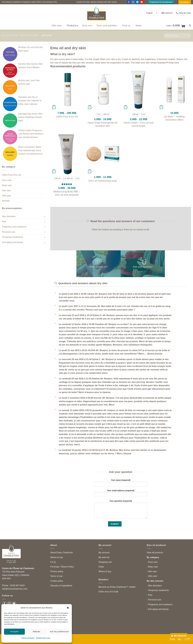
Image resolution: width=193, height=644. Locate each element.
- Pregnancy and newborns (160, 604)
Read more (174, 63)
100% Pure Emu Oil (11, 175)
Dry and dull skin (35, 47)
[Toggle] (45, 216)
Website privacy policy (43, 638)
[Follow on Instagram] (133, 2)
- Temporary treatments (158, 590)
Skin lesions (32, 64)
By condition (10, 36)
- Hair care (152, 571)
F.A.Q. (53, 562)
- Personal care (154, 600)
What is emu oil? (99, 267)
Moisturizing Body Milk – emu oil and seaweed (67, 193)
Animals (6, 201)
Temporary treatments (12, 237)
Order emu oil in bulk (108, 592)
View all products (155, 553)
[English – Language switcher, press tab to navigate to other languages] (152, 13)
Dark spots (23, 51)
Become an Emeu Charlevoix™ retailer (117, 587)
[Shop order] (177, 36)
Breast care (29, 134)
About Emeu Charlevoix (62, 553)
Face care (7, 180)
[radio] (98, 114)
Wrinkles (22, 47)
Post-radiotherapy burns (30, 150)
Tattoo (38, 147)
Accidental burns (35, 154)
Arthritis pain (24, 84)
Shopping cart (105, 562)
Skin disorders (9, 216)
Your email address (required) (121, 494)
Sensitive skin (25, 97)
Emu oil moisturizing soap (103, 181)
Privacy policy (57, 571)
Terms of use (56, 576)
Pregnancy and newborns (14, 227)
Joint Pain (35, 80)
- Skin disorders (154, 586)
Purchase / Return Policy (62, 567)
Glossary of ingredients (61, 586)
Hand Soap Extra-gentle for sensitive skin (103, 124)
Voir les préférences (59, 631)
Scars (29, 67)
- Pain (150, 595)
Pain (4, 222)
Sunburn (22, 154)
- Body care (152, 567)
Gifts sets (7, 196)
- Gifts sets (152, 576)
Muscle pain (24, 80)
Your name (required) (121, 484)
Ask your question (143, 267)
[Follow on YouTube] (142, 2)
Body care (7, 185)
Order (101, 567)
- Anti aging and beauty (158, 609)
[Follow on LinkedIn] (137, 2)
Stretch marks (25, 130)
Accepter (14, 631)
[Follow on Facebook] (129, 2)
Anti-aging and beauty (12, 242)
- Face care (152, 562)
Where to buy (57, 557)
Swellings (30, 117)
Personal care (30, 36)
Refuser (37, 631)
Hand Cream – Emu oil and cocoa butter (139, 124)
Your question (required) (121, 510)
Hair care (6, 190)
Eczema (22, 64)
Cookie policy (57, 581)
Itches (35, 114)
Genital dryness (30, 137)
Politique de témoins (28, 638)
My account (104, 553)
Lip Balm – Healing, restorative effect (174, 118)
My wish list (104, 557)
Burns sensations (26, 147)
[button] (68, 608)
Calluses (33, 104)
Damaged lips (25, 114)
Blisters (36, 67)
